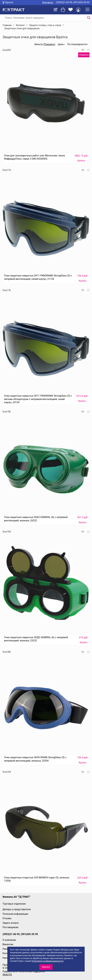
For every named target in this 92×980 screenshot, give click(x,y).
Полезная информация (15, 914)
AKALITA (7, 975)
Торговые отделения (14, 904)
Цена (60, 44)
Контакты (48, 2)
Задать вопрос (11, 923)
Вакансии (8, 944)
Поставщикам (10, 927)
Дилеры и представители (17, 909)
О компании (9, 940)
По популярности (77, 44)
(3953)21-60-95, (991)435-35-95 (73, 2)
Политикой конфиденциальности (48, 961)
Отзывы (7, 918)
